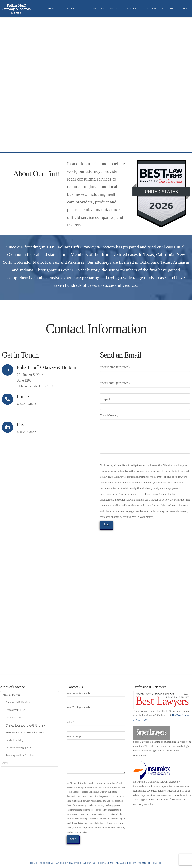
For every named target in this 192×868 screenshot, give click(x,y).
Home (34, 863)
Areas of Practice (11, 695)
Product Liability (15, 740)
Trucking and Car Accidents (20, 755)
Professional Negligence (18, 748)
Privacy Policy (126, 863)
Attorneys (47, 863)
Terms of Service (150, 863)
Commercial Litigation (18, 702)
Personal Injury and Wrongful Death (25, 733)
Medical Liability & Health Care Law (25, 725)
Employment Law (15, 710)
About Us (90, 863)
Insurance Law (13, 718)
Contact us (106, 863)
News (5, 763)
